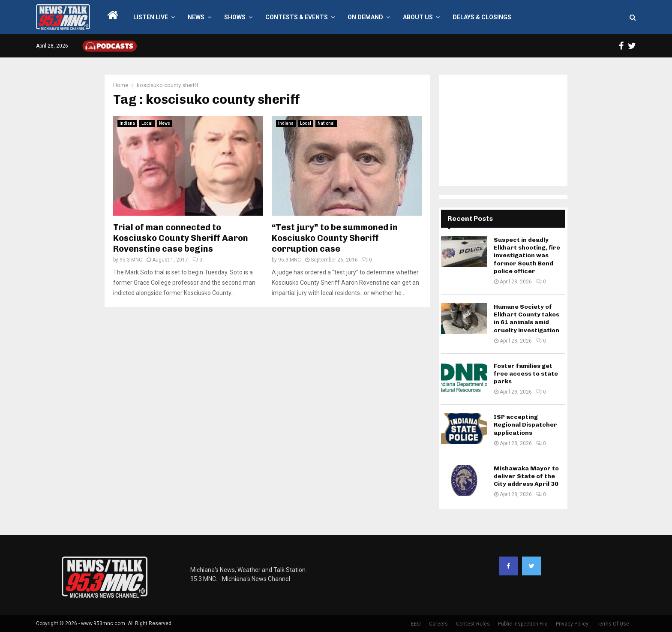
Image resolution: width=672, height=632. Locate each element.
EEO (416, 624)
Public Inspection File (523, 624)
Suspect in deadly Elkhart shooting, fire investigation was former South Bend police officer (527, 256)
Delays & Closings (482, 17)
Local (147, 123)
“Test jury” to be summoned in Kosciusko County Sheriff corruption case (335, 238)
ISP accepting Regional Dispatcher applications (525, 425)
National (326, 123)
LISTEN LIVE (151, 17)
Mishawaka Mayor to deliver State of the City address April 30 (526, 476)
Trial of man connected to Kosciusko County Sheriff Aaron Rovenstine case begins (181, 238)
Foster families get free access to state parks (526, 374)
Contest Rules (473, 624)
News (196, 17)
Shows (235, 17)
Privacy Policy (572, 624)
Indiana (127, 123)
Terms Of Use (613, 624)
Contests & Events (297, 17)
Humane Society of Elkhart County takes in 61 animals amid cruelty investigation (526, 319)
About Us (418, 17)
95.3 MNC (131, 260)
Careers (438, 624)
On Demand (365, 17)
